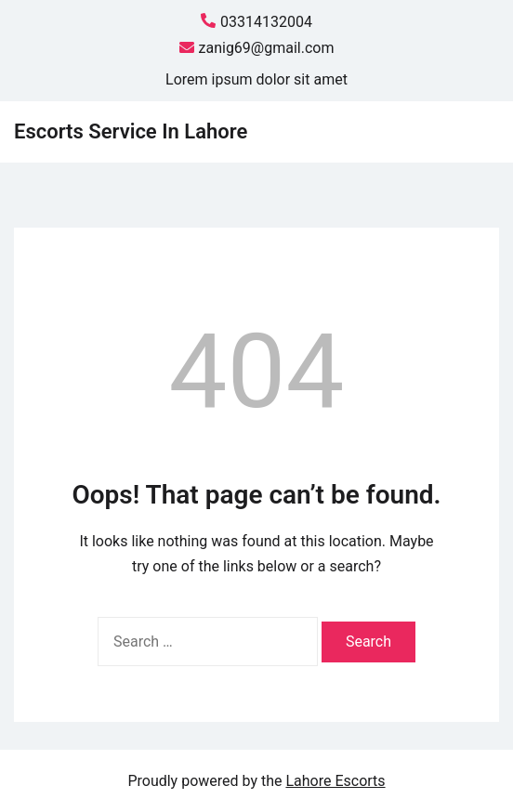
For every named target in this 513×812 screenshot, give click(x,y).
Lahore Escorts (335, 781)
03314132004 (256, 22)
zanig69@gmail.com (257, 48)
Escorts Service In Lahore (131, 131)
